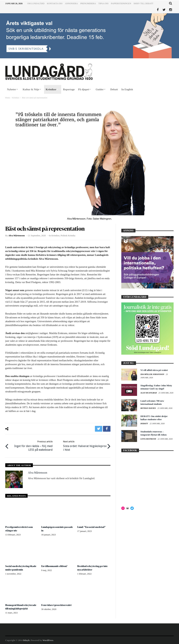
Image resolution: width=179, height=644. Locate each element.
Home (8, 98)
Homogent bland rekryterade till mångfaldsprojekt (21, 606)
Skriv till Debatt (143, 3)
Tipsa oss (103, 3)
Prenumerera (88, 3)
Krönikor (16, 98)
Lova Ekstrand (149, 439)
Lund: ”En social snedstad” (92, 527)
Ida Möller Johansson (153, 374)
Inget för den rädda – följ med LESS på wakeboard (31, 445)
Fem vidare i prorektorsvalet (56, 605)
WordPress (48, 640)
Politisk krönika (68, 236)
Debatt (145, 423)
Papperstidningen (121, 3)
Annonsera (71, 3)
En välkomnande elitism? (55, 566)
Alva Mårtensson (17, 236)
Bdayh (26, 640)
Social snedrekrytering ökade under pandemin (21, 567)
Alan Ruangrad (149, 393)
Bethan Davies (148, 408)
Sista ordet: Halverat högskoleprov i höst (84, 445)
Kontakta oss (55, 3)
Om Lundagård (36, 3)
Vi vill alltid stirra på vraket (154, 370)
